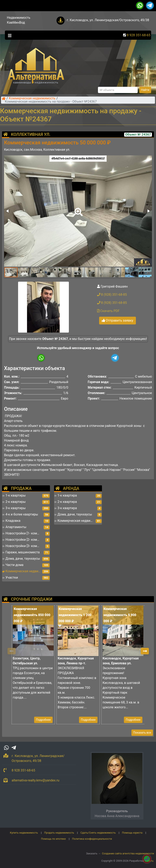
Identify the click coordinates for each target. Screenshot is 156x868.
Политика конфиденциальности (92, 839)
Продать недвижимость (59, 833)
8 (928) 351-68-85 (112, 295)
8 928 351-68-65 (139, 35)
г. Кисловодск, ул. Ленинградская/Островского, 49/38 (108, 20)
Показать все (142, 733)
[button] (78, 209)
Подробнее (43, 720)
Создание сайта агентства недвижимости (128, 853)
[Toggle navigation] (9, 35)
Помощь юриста (132, 833)
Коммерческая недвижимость (32, 99)
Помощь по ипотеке (53, 839)
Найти (145, 90)
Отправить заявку (118, 320)
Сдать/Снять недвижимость (98, 833)
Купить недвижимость (24, 833)
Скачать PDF (108, 311)
